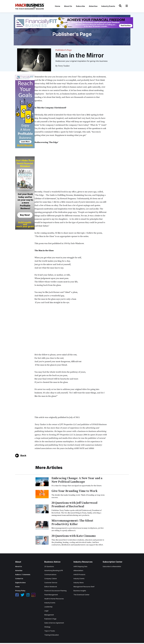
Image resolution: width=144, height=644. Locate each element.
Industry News (79, 583)
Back (23, 456)
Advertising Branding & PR (54, 571)
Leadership (48, 607)
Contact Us (19, 579)
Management (49, 615)
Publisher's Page (50, 619)
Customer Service (51, 583)
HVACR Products (79, 575)
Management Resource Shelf (84, 587)
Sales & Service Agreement (54, 623)
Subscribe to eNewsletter (112, 566)
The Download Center (81, 595)
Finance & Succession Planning (55, 591)
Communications (50, 575)
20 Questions (49, 566)
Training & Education (52, 635)
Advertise (93, 6)
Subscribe (80, 6)
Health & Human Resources (54, 599)
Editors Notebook (51, 587)
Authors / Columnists (23, 575)
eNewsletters (78, 571)
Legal (46, 611)
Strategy (47, 627)
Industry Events (108, 6)
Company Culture (51, 579)
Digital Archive (20, 583)
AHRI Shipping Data (80, 566)
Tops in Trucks (50, 631)
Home (58, 6)
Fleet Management (51, 595)
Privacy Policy (20, 591)
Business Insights (80, 591)
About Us (68, 6)
